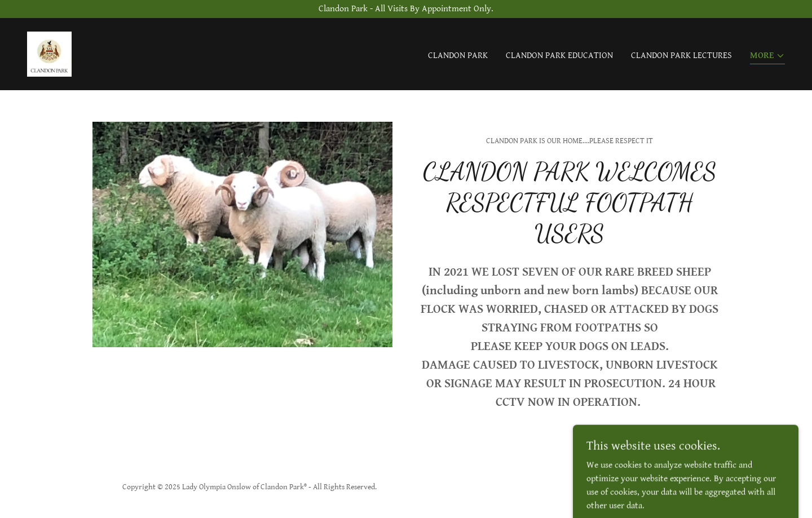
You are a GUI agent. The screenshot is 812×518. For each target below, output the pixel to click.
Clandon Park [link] (458, 56)
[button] (767, 57)
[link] (49, 54)
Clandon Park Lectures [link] (681, 56)
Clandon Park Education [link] (559, 56)
